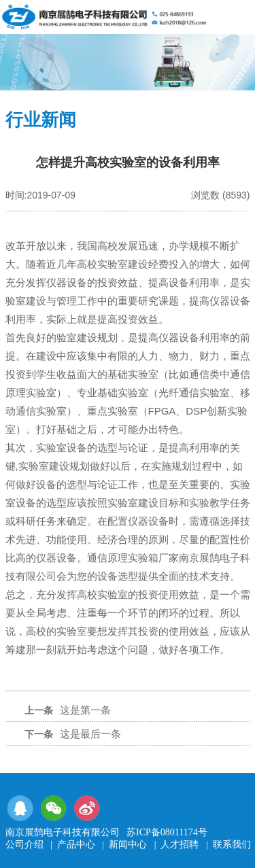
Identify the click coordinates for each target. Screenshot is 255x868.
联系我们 (232, 845)
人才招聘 (180, 845)
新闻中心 (128, 845)
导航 (237, 16)
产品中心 (76, 845)
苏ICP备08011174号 (167, 832)
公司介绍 (24, 845)
